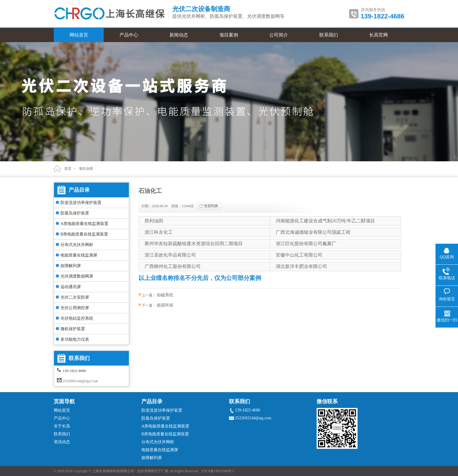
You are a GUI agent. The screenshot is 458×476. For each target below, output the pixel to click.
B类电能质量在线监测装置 (84, 234)
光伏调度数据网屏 (77, 276)
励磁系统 (165, 295)
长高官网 (379, 35)
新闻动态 (179, 35)
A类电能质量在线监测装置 (84, 224)
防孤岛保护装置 (75, 213)
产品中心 (129, 35)
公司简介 (279, 35)
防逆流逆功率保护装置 (81, 203)
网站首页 (79, 35)
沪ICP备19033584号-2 (218, 471)
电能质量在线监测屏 (79, 255)
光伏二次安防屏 (75, 297)
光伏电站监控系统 (77, 318)
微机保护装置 (73, 329)
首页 (68, 169)
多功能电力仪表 (75, 339)
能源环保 (165, 305)
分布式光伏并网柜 (77, 245)
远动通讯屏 (71, 287)
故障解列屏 (71, 266)
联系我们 (329, 35)
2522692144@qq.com (80, 381)
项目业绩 (86, 169)
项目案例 (229, 35)
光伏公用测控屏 (75, 308)
